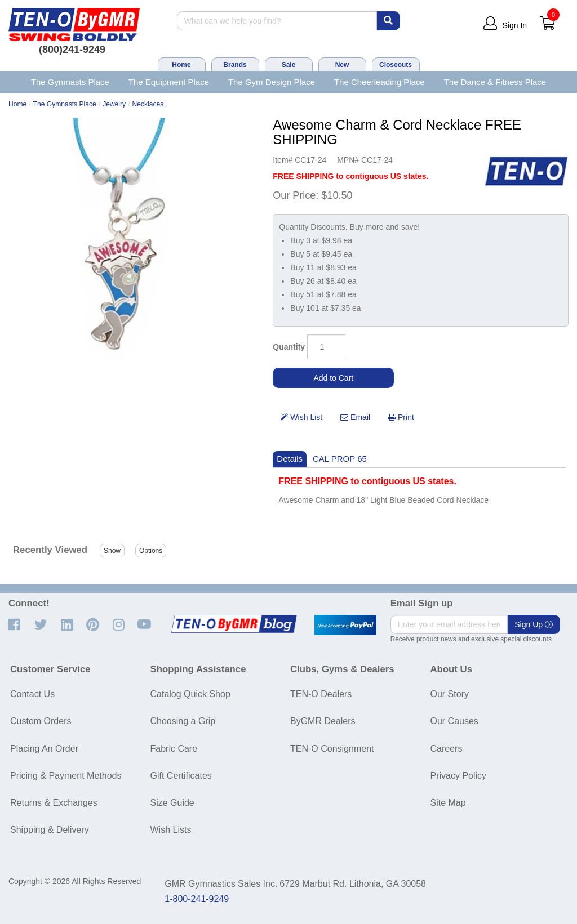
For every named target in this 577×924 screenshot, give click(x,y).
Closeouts (396, 65)
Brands (235, 65)
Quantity (289, 347)
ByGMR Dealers (323, 721)
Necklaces (148, 104)
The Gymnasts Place (70, 82)
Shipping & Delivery (50, 830)
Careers (447, 749)
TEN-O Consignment (332, 749)
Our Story (450, 694)
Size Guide (172, 803)
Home (181, 65)
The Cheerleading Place (380, 82)
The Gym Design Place (272, 82)
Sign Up (534, 624)
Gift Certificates (181, 776)
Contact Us (32, 694)
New (342, 65)
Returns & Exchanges (54, 803)
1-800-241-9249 (197, 899)
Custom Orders (41, 721)
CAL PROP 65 (340, 459)
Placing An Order (44, 749)
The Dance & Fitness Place (495, 82)
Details (290, 459)
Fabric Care (174, 749)
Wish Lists (171, 830)
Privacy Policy (459, 776)
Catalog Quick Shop (190, 694)
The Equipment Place (169, 82)
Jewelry (114, 104)
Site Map (448, 803)
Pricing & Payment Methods (66, 776)
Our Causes (454, 721)
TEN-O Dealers (321, 694)
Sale (289, 65)
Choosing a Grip (183, 721)
